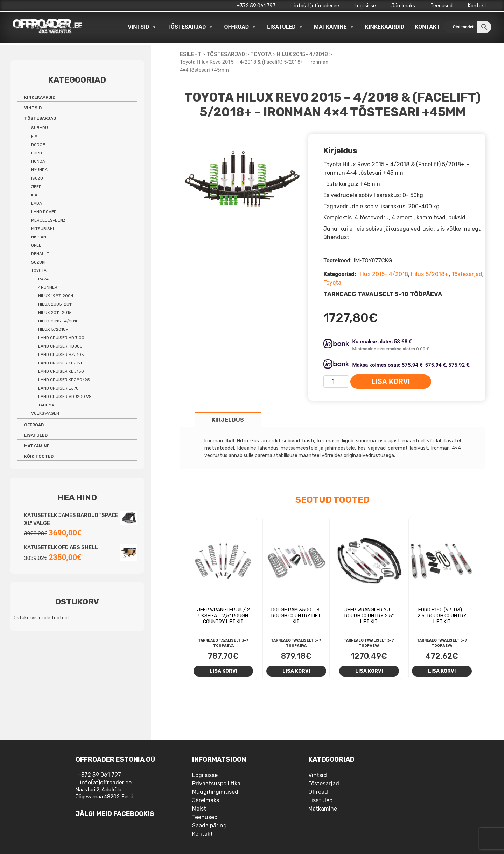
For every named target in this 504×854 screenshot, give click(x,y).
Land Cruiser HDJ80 (60, 346)
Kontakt (477, 6)
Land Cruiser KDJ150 (61, 371)
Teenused (442, 6)
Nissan (39, 237)
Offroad (240, 27)
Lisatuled (285, 27)
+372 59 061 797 (256, 6)
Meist (199, 809)
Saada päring (209, 825)
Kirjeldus (228, 420)
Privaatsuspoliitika (216, 783)
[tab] (228, 419)
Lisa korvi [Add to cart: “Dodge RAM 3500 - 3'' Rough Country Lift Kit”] (296, 671)
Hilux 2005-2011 (55, 304)
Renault (40, 254)
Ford (37, 153)
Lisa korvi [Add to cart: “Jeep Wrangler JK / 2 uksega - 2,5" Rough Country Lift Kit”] (223, 671)
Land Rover (44, 212)
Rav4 (43, 279)
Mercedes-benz (48, 220)
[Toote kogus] (336, 381)
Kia (34, 195)
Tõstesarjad (190, 27)
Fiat (35, 136)
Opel (36, 245)
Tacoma (46, 405)
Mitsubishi (43, 229)
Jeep (36, 187)
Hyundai (40, 170)
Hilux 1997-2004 (56, 296)
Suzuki (38, 262)
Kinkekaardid (385, 27)
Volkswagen (45, 413)
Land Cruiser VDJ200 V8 (65, 397)
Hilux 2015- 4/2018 (302, 54)
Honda (38, 161)
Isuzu (37, 178)
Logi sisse (365, 6)
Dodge (38, 145)
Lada (37, 203)
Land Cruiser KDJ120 (61, 363)
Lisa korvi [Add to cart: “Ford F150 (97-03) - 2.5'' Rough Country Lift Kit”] (442, 671)
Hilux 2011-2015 (55, 313)
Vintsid (142, 27)
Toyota (261, 54)
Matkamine (334, 27)
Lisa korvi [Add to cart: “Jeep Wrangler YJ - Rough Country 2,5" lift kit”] (369, 671)
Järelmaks (403, 6)
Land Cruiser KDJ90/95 (64, 380)
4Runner (48, 287)
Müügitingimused (215, 792)
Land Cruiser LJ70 (58, 388)
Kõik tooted (39, 456)
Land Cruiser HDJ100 (61, 338)
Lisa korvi (391, 381)
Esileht (191, 54)
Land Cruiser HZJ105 (61, 355)
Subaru (40, 128)
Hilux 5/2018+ (430, 274)
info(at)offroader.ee (315, 6)
